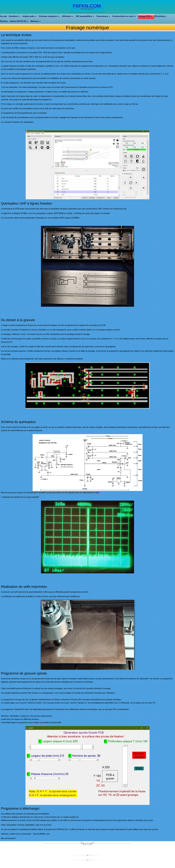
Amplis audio (30, 16)
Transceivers (103, 16)
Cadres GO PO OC (19, 21)
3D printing (160, 16)
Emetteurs (15, 16)
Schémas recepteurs (49, 16)
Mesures (36, 21)
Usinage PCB (145, 16)
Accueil (3, 16)
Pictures (4, 21)
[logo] (87, 7)
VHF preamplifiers (85, 16)
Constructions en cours (124, 16)
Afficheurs (68, 16)
